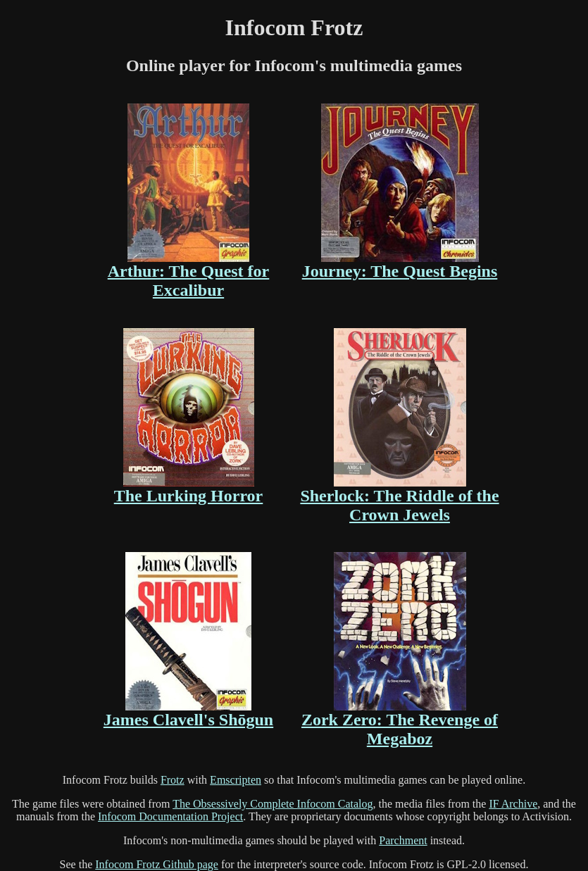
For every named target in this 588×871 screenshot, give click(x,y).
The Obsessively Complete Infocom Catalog (273, 804)
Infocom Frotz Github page (157, 864)
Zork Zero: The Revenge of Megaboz (400, 650)
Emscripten (236, 780)
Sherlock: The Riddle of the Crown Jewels (399, 426)
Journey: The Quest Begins (400, 192)
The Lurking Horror (189, 416)
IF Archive (513, 804)
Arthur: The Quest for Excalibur (189, 201)
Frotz (173, 780)
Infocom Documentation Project (170, 816)
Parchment (403, 840)
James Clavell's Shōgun (188, 640)
